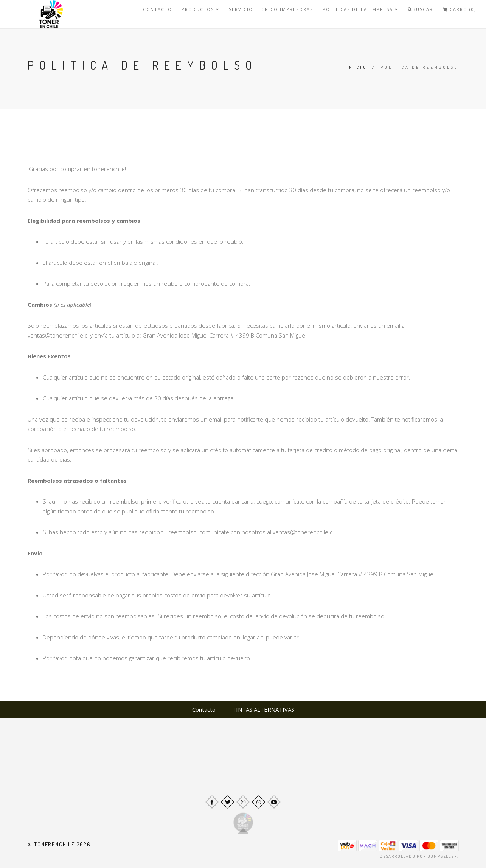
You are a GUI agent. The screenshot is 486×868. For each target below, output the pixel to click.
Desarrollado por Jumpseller (418, 856)
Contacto (158, 9)
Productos (200, 9)
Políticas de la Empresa (360, 9)
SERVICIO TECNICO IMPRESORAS (271, 9)
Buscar (420, 9)
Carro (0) (459, 9)
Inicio (357, 67)
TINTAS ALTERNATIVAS (263, 709)
